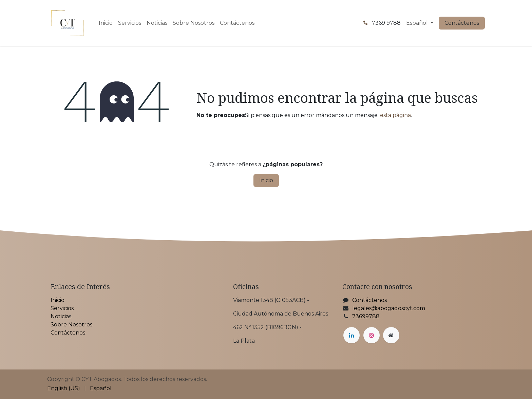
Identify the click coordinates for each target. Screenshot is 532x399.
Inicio (266, 180)
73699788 (366, 316)
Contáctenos (462, 23)
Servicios (62, 308)
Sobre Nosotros (71, 325)
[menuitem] (106, 23)
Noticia (60, 316)
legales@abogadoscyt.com (389, 308)
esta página (395, 115)
